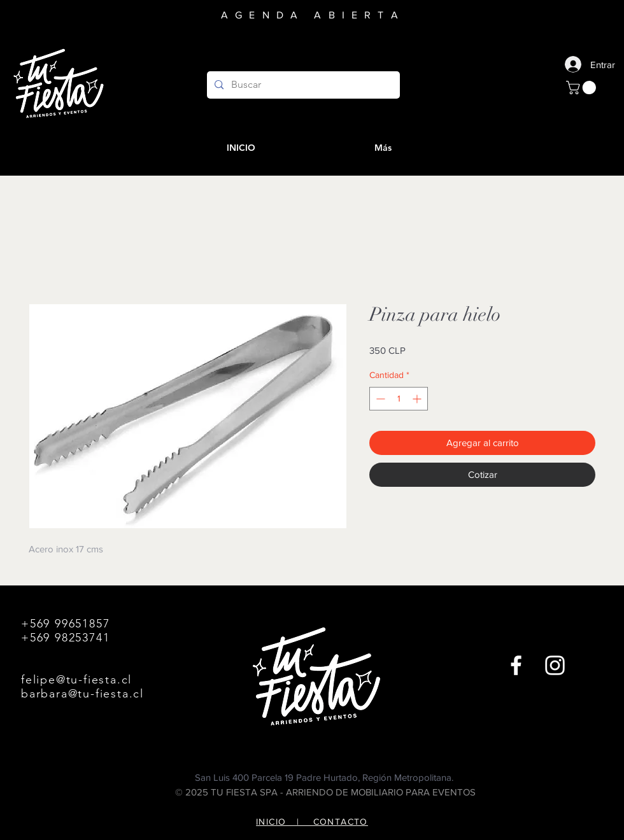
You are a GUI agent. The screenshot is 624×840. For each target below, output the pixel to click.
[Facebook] (516, 665)
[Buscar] (302, 85)
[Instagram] (555, 665)
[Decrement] (379, 399)
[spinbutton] (399, 399)
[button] (583, 87)
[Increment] (418, 399)
